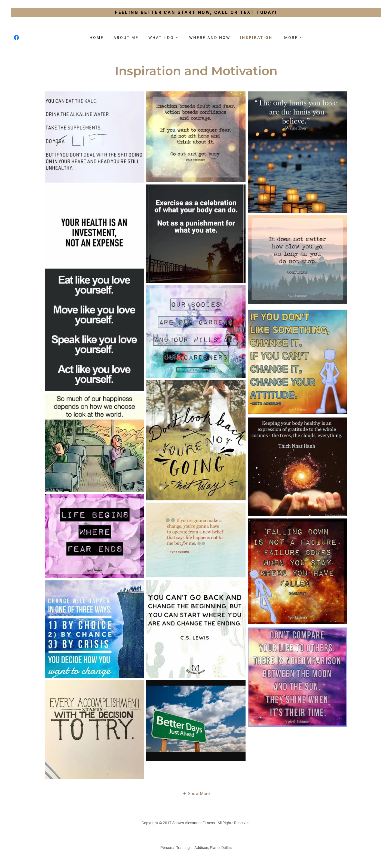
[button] (163, 38)
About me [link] (126, 38)
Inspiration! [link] (257, 38)
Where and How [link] (210, 38)
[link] (16, 38)
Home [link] (97, 38)
